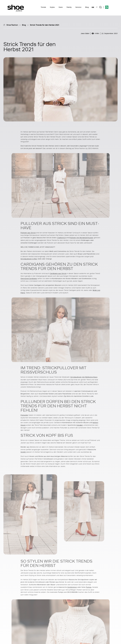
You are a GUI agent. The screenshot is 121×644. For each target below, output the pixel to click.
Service (78, 7)
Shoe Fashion (12, 25)
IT (97, 7)
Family (69, 7)
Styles (52, 7)
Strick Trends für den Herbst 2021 (45, 25)
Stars (61, 7)
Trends (43, 7)
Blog (87, 7)
